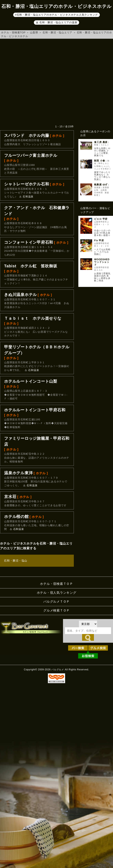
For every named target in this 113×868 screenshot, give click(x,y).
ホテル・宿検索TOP (13, 32)
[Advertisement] (37, 82)
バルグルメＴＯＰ (56, 602)
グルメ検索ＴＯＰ (56, 610)
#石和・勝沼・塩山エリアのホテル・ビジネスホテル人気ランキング (56, 15)
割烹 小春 (100, 161)
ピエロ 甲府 (101, 219)
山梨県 (34, 32)
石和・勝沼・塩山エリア (57, 32)
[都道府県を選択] (88, 624)
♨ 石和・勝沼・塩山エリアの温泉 (57, 22)
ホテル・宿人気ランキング (57, 593)
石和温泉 (28, 197)
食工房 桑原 (101, 142)
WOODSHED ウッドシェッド (102, 262)
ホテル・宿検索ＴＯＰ (56, 584)
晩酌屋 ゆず (101, 185)
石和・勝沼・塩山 (16, 561)
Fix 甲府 (99, 240)
